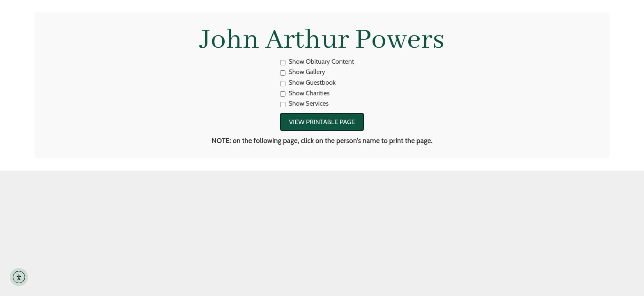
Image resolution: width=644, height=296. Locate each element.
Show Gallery (303, 72)
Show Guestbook (308, 82)
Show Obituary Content (317, 61)
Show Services (305, 103)
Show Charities (305, 93)
